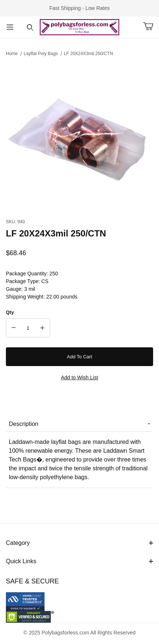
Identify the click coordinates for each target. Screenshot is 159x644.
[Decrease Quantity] (14, 328)
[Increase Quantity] (42, 328)
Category (79, 543)
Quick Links (79, 561)
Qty (10, 312)
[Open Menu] (10, 27)
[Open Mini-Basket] (151, 26)
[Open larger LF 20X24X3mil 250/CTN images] (79, 135)
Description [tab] (24, 424)
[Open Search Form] (30, 27)
